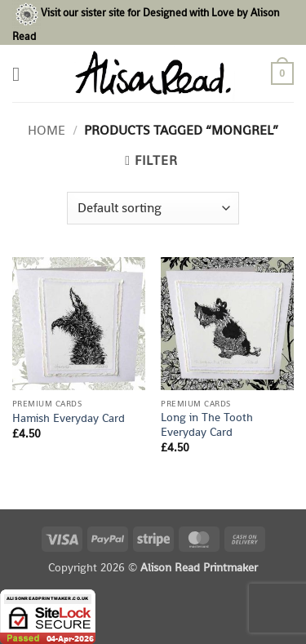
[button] (22, 74)
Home (47, 130)
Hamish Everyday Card (69, 418)
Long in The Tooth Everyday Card (207, 425)
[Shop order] (153, 208)
